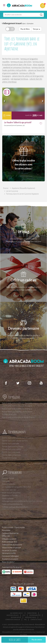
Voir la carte (15, 640)
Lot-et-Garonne (12, 191)
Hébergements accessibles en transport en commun (22, 501)
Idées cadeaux (8, 498)
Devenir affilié (16, 617)
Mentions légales (13, 615)
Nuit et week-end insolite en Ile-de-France (18, 417)
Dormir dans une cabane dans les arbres (18, 438)
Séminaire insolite (9, 553)
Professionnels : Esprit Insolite (13, 527)
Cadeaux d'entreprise (10, 533)
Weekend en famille (10, 496)
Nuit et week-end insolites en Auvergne (17, 409)
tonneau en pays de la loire (21, 62)
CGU (24, 615)
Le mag (23, 232)
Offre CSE (6, 536)
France (6, 188)
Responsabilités (35, 615)
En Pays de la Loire (9, 414)
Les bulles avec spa (9, 490)
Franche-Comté (8, 478)
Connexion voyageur (13, 620)
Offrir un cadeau (23, 280)
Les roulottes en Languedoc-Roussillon (16, 487)
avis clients (23, 635)
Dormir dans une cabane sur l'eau (15, 441)
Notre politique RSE (9, 542)
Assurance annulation (10, 559)
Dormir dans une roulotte (12, 449)
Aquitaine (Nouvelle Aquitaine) (23, 188)
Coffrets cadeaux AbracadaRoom (15, 507)
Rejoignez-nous (31, 617)
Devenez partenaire (24, 329)
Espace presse (32, 613)
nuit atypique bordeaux (19, 79)
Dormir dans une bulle (10, 444)
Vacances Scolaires (9, 550)
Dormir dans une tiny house (13, 446)
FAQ (25, 620)
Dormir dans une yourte (11, 452)
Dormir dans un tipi (9, 458)
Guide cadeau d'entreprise (12, 504)
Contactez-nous (36, 620)
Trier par (36, 29)
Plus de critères (37, 640)
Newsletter (6, 530)
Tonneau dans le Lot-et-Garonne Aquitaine (22, 194)
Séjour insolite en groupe (11, 548)
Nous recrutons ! (8, 562)
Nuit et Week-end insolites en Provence (17, 412)
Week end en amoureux (11, 493)
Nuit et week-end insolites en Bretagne (17, 406)
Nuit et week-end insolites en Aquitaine (17, 403)
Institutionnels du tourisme (12, 545)
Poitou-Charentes (9, 484)
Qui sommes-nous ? (17, 613)
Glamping (6, 481)
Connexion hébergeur (10, 556)
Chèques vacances (9, 539)
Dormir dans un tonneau (11, 455)
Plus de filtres (25, 29)
